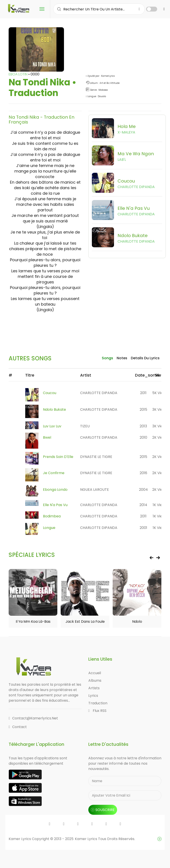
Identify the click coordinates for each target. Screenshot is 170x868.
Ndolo (137, 622)
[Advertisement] (89, 328)
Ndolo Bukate (54, 409)
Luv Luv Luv (52, 426)
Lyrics (93, 696)
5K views (160, 393)
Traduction (98, 704)
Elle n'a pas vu (55, 505)
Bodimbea (52, 517)
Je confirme (54, 473)
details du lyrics (145, 358)
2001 (143, 528)
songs (107, 358)
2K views (160, 438)
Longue (49, 528)
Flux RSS (97, 711)
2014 (143, 505)
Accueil (95, 673)
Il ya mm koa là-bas (33, 622)
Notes (122, 358)
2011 (143, 393)
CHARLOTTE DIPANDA (99, 393)
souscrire (103, 810)
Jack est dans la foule (85, 622)
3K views (160, 409)
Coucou (50, 393)
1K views (160, 505)
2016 (143, 473)
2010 (143, 438)
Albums (95, 681)
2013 (143, 426)
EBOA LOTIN (18, 74)
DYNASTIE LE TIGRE (96, 457)
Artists (94, 688)
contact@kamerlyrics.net (33, 719)
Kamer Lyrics (86, 839)
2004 (143, 490)
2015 (143, 409)
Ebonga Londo (55, 490)
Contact (18, 727)
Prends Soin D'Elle (58, 457)
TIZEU (85, 426)
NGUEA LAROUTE (95, 490)
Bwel (47, 438)
